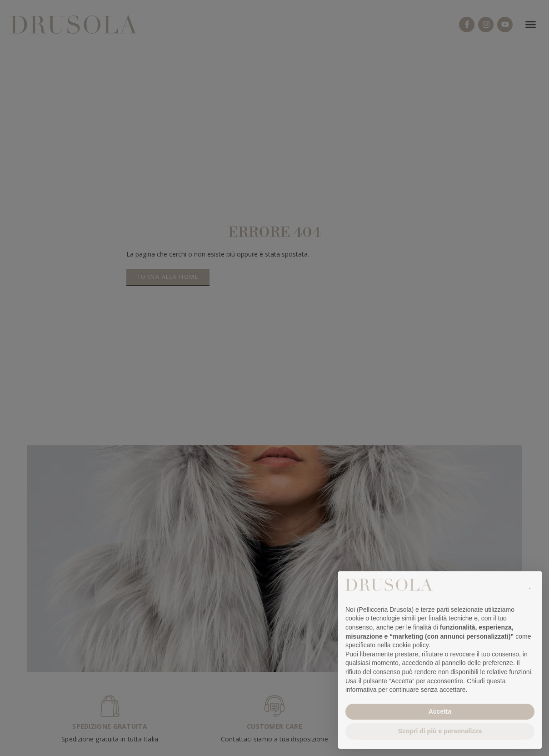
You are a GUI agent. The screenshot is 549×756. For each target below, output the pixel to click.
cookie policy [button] (411, 645)
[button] (530, 586)
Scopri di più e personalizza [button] (440, 731)
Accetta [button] (440, 711)
